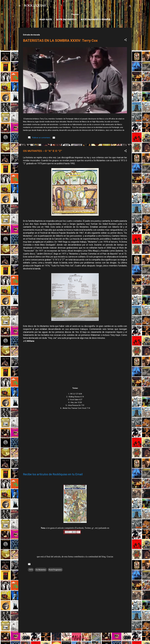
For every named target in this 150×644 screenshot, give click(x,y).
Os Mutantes (41, 570)
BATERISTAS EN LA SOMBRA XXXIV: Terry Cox (60, 40)
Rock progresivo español (96, 20)
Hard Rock (46, 20)
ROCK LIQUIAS (35, 6)
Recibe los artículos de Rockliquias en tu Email (53, 474)
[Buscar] (130, 6)
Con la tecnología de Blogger (75, 638)
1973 (31, 570)
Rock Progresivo (66, 20)
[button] (126, 40)
